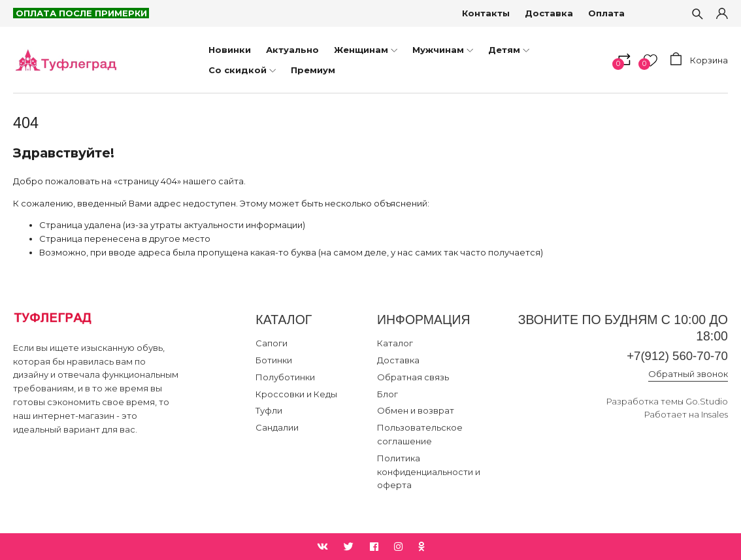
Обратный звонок (688, 374)
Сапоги (272, 343)
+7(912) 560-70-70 (675, 356)
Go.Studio (707, 402)
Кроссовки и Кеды (296, 394)
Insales (715, 415)
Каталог (395, 343)
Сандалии (277, 427)
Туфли (269, 410)
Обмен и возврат (416, 410)
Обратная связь (413, 377)
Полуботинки (285, 377)
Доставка (550, 13)
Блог (387, 394)
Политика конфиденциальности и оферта (429, 472)
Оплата (607, 13)
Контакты (486, 13)
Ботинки (274, 360)
